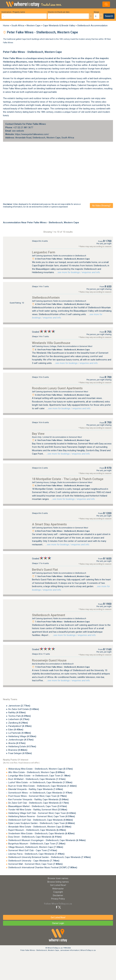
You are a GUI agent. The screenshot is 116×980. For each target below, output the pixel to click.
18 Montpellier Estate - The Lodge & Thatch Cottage (68, 479)
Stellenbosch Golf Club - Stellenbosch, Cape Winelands (41, 820)
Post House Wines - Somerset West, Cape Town (38, 796)
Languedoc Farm (44, 252)
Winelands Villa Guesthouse (51, 343)
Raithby (17, 712)
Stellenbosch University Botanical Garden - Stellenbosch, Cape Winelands (50, 857)
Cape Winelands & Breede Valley (59, 26)
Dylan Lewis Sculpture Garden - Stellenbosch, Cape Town (42, 823)
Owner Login (58, 923)
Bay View (38, 434)
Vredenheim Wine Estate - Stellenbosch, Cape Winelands (41, 833)
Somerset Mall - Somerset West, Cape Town (35, 864)
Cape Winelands (93, 72)
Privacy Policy (58, 899)
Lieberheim (19, 719)
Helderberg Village (22, 736)
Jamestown (19, 706)
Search (109, 16)
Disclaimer (58, 895)
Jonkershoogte (21, 740)
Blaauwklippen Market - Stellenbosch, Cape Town (38, 806)
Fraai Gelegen (20, 753)
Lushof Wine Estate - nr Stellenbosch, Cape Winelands (40, 782)
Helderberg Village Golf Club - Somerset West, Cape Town (42, 813)
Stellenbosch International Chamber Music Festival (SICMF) (43, 867)
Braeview (18, 750)
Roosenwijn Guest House (49, 660)
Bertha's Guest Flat (45, 570)
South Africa (18, 26)
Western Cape (33, 26)
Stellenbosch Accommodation (92, 26)
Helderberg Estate (22, 746)
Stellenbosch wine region (37, 109)
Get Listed (58, 885)
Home (6, 26)
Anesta (17, 743)
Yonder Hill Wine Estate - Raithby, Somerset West (38, 810)
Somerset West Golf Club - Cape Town (33, 850)
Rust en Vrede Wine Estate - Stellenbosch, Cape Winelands (43, 786)
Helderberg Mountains (15, 62)
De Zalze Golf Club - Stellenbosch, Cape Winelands (39, 803)
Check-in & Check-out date (59, 12)
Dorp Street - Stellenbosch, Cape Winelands (35, 837)
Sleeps (96, 12)
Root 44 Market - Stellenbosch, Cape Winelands (37, 779)
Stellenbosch (41, 62)
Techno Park (20, 716)
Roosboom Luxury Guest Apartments (57, 388)
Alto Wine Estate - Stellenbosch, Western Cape (37, 772)
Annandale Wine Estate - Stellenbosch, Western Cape (40, 827)
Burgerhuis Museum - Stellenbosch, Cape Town (37, 844)
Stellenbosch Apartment (49, 615)
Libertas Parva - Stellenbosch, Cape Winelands (36, 854)
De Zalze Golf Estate (24, 709)
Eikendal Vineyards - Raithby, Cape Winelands (36, 789)
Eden (16, 730)
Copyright (58, 892)
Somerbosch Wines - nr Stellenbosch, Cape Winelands (40, 793)
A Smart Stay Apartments (49, 524)
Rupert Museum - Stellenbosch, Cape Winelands (37, 830)
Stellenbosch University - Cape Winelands (34, 861)
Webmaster (58, 889)
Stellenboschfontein (46, 298)
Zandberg (18, 723)
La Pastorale (20, 733)
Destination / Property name (13, 12)
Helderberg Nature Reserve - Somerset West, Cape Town (42, 816)
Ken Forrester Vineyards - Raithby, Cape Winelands (38, 799)
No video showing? (101, 206)
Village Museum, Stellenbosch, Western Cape (36, 847)
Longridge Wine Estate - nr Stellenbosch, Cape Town (39, 776)
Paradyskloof (20, 726)
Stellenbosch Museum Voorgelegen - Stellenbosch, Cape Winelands (47, 840)
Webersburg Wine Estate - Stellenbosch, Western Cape (41, 769)
